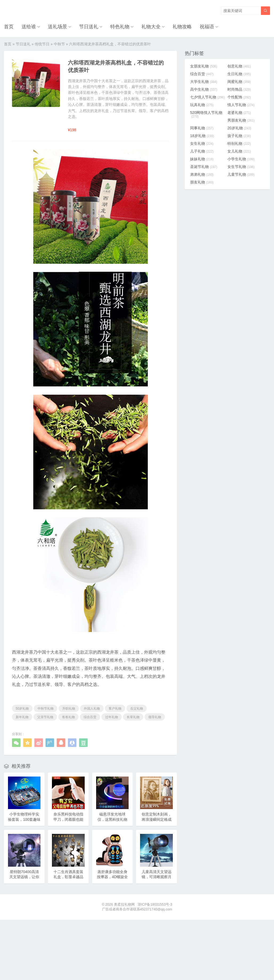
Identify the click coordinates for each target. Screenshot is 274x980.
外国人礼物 (92, 709)
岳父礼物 (137, 709)
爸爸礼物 (68, 717)
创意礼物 (239, 66)
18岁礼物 (202, 136)
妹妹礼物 (202, 159)
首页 (9, 27)
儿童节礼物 (241, 174)
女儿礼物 (239, 151)
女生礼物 (202, 143)
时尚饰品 (239, 89)
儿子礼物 (202, 151)
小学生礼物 (241, 159)
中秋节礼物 (46, 709)
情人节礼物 (241, 105)
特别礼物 (239, 143)
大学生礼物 (204, 82)
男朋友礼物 (241, 120)
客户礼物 (115, 709)
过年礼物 (112, 717)
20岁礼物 (239, 128)
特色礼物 (120, 27)
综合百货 (90, 717)
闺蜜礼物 (239, 82)
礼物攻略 (182, 27)
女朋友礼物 (204, 66)
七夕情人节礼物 (207, 97)
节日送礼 (89, 27)
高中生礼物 (204, 89)
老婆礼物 (239, 113)
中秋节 (59, 44)
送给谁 (29, 27)
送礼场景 (58, 27)
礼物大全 (151, 27)
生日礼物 (239, 74)
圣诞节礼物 (204, 167)
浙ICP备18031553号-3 (155, 904)
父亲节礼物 (45, 717)
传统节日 (42, 44)
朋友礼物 (202, 182)
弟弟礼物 (202, 174)
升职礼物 (69, 709)
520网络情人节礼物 (206, 114)
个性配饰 (239, 97)
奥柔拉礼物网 (124, 904)
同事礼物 (202, 128)
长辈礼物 (133, 717)
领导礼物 (155, 717)
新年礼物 (22, 717)
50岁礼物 (22, 709)
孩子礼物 (239, 136)
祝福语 (207, 27)
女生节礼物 (241, 167)
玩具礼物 (202, 105)
